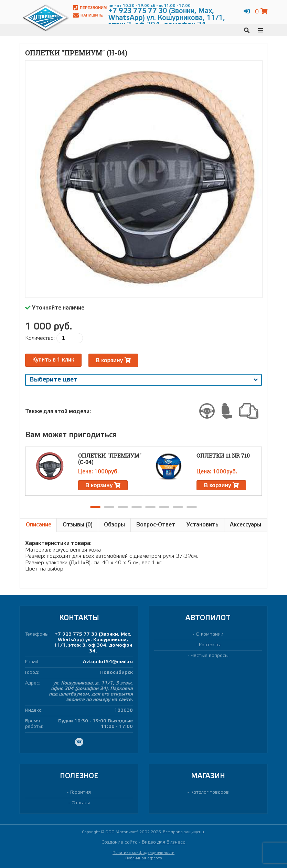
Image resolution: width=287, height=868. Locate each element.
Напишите (88, 15)
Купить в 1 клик (53, 360)
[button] (95, 507)
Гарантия (81, 792)
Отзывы (81, 803)
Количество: (40, 338)
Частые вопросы (210, 656)
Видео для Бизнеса (164, 842)
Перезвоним (90, 8)
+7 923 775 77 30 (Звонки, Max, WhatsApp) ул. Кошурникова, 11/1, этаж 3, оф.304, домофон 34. (93, 643)
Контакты (210, 645)
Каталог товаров (210, 792)
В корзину (113, 360)
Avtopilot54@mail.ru (108, 662)
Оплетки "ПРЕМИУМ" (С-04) (110, 459)
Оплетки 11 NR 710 (223, 455)
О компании (210, 634)
